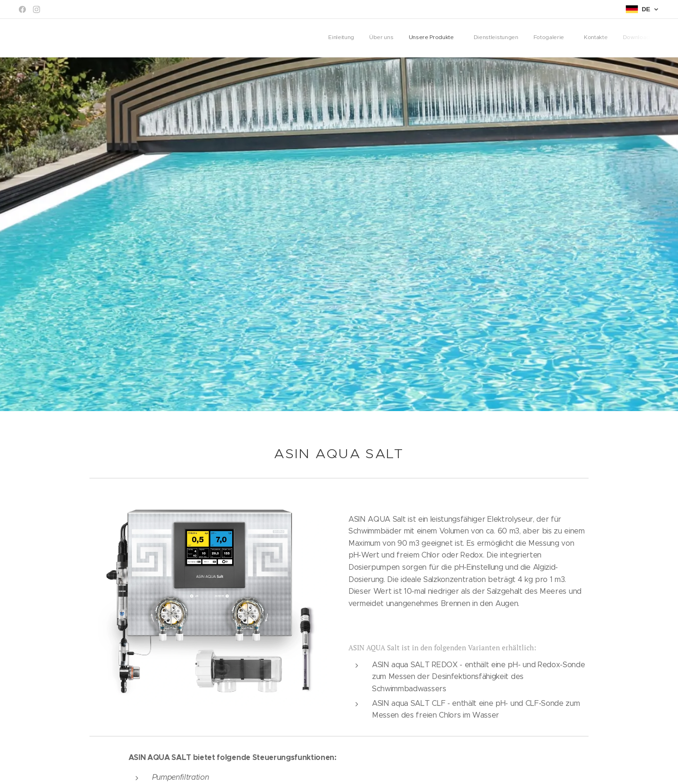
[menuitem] (553, 38)
